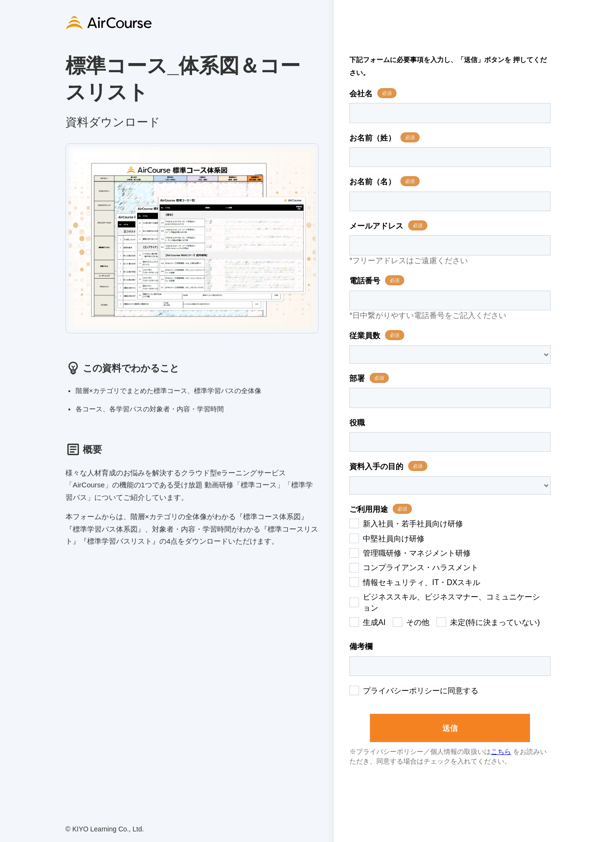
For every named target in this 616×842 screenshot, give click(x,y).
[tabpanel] (192, 238)
